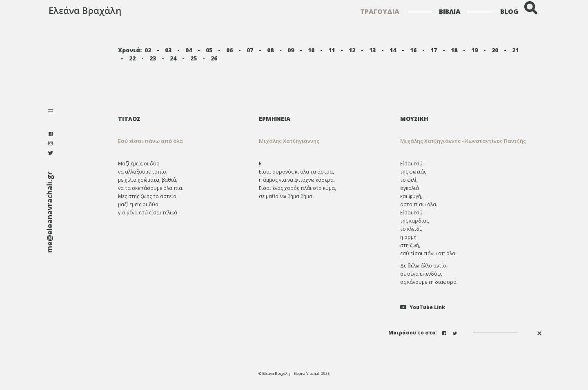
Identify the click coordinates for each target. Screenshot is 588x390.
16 (413, 50)
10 (311, 50)
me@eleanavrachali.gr (49, 212)
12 (352, 50)
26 (214, 58)
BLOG (509, 11)
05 (209, 50)
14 (393, 50)
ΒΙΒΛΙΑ (450, 11)
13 (372, 50)
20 (495, 50)
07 (250, 50)
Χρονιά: (130, 50)
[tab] (324, 119)
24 (173, 58)
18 (454, 50)
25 (194, 58)
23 (153, 58)
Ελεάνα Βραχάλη (85, 10)
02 (148, 50)
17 (434, 50)
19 (474, 50)
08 (270, 50)
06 (229, 50)
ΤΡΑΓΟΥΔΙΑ (380, 11)
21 (515, 50)
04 (189, 50)
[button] (324, 141)
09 (291, 50)
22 (132, 58)
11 (332, 50)
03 (168, 50)
